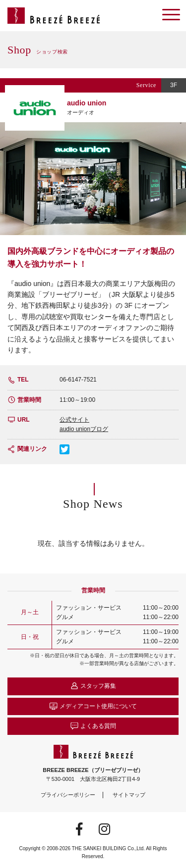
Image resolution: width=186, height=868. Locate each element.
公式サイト (74, 420)
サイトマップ (129, 795)
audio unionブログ (84, 429)
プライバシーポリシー (68, 795)
